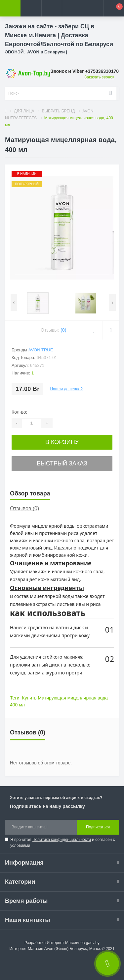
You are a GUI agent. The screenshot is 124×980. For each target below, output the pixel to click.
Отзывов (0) (24, 508)
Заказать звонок (99, 77)
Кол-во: (19, 412)
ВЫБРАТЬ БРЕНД (58, 111)
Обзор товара (30, 493)
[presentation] (14, 302)
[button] (52, 8)
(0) (63, 330)
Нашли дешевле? (66, 389)
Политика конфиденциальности (62, 840)
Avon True (41, 350)
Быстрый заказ (62, 463)
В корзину (62, 442)
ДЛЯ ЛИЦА (24, 111)
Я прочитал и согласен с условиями (63, 843)
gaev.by (93, 943)
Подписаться (98, 827)
